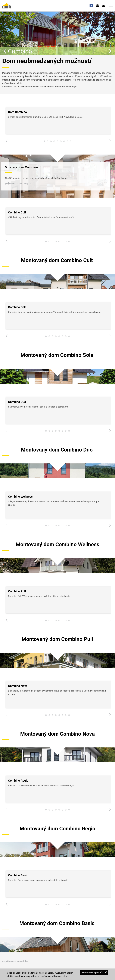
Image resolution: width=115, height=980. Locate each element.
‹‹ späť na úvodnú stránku (15, 961)
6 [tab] (61, 142)
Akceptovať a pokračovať (94, 972)
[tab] (97, 6)
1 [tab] (44, 142)
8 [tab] (67, 142)
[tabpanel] (58, 121)
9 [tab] (71, 142)
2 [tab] (48, 142)
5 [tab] (57, 142)
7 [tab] (64, 142)
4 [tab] (54, 142)
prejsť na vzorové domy (17, 183)
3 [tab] (51, 142)
